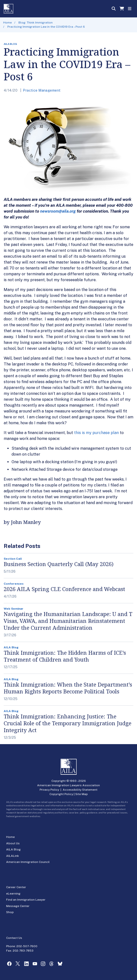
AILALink (13, 856)
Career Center (16, 887)
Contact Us (14, 938)
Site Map (82, 794)
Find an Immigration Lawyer (26, 900)
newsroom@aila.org (58, 211)
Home (8, 23)
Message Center (18, 906)
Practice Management (42, 90)
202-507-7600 (27, 946)
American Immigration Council (28, 862)
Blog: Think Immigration (36, 23)
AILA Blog (13, 849)
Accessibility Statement (80, 790)
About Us (13, 843)
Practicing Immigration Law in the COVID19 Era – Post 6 (46, 27)
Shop (10, 912)
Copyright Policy (61, 794)
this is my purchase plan (96, 433)
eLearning (13, 894)
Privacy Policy (49, 790)
